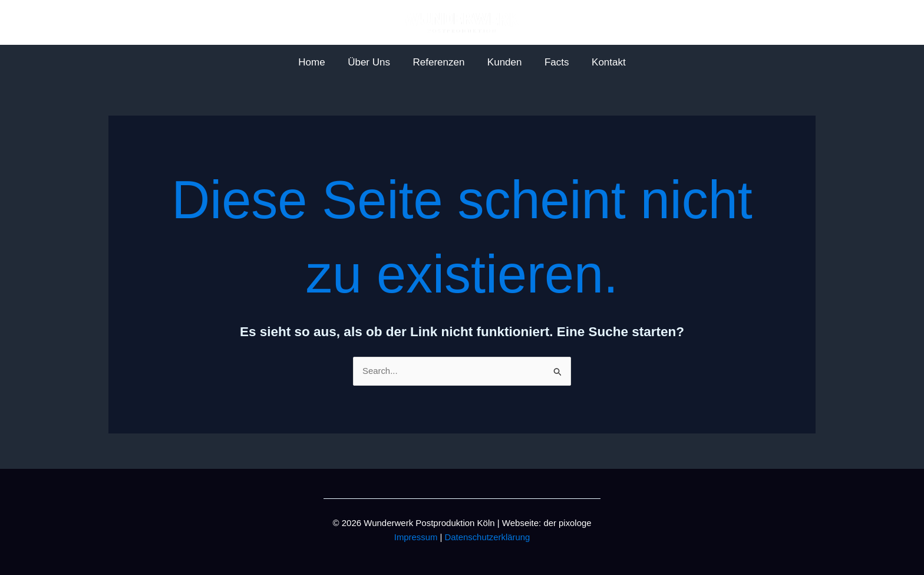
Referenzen (440, 62)
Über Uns (373, 62)
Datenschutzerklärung (487, 537)
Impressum (415, 537)
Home (319, 62)
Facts (553, 62)
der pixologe (567, 523)
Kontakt (602, 62)
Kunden (504, 62)
